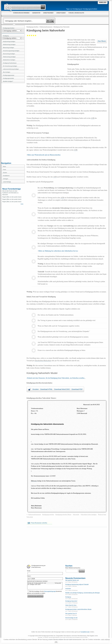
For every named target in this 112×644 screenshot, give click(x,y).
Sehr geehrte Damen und (72, 580)
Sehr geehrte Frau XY (71, 614)
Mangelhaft (28, 35)
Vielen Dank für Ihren (71, 605)
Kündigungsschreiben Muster (63, 515)
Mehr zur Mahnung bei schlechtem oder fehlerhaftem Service (58, 251)
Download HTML (46, 389)
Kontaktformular (85, 632)
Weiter (22, 204)
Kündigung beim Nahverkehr (62, 27)
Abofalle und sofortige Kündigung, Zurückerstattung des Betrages (83, 593)
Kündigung (68, 597)
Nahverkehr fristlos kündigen (89, 515)
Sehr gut (36, 35)
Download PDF (77, 389)
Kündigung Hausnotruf (71, 601)
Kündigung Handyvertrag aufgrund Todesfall (77, 584)
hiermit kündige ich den (71, 618)
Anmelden (103, 2)
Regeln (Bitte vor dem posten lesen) (12, 197)
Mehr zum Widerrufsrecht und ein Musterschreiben (44, 155)
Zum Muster (102, 41)
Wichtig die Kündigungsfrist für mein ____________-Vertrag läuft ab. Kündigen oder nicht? (45, 586)
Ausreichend (30, 35)
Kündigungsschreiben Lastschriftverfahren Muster (78, 609)
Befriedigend (32, 35)
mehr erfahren (105, 640)
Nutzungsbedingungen (50, 591)
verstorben (68, 589)
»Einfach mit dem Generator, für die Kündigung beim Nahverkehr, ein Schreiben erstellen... (56, 378)
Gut (34, 35)
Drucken (36, 389)
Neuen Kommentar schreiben (39, 523)
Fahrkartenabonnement (46, 27)
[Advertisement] (13, 122)
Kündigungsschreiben (32, 27)
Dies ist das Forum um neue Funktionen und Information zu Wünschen (10, 193)
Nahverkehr (76, 515)
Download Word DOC (62, 389)
